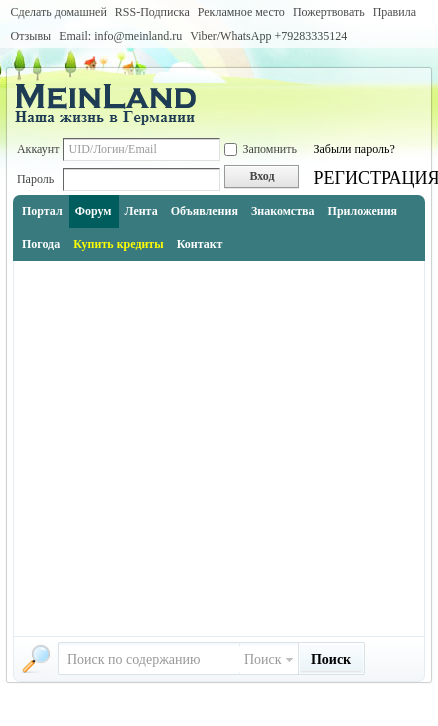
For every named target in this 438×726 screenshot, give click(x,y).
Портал (42, 211)
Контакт (200, 244)
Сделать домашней (59, 12)
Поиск (263, 659)
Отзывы (31, 36)
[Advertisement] (189, 448)
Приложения (363, 211)
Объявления (204, 211)
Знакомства (283, 211)
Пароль (35, 179)
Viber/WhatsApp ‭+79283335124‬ (268, 36)
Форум (93, 211)
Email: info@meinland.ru (120, 36)
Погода (41, 244)
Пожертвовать (329, 12)
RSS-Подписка (152, 12)
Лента (141, 211)
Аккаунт (38, 149)
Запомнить (260, 149)
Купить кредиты (118, 244)
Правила (394, 12)
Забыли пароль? (353, 149)
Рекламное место (241, 12)
